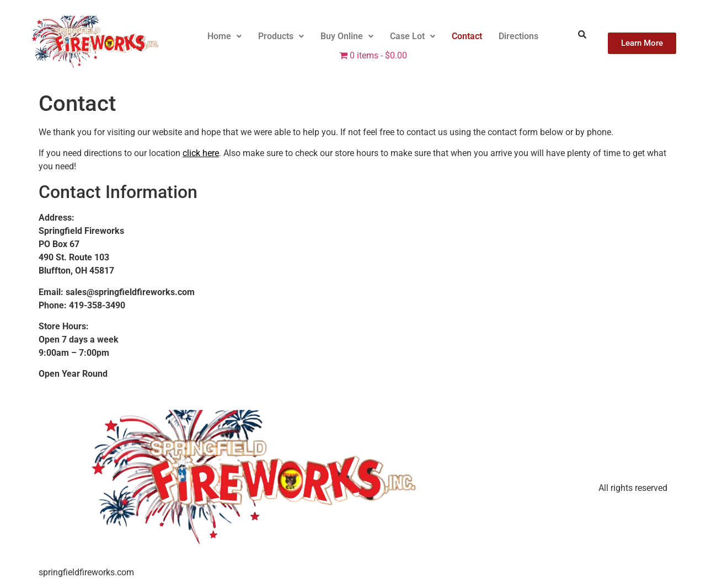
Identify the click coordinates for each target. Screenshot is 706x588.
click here (201, 153)
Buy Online (347, 36)
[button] (224, 36)
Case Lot (413, 36)
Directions (518, 36)
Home (224, 36)
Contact (467, 36)
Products (281, 36)
